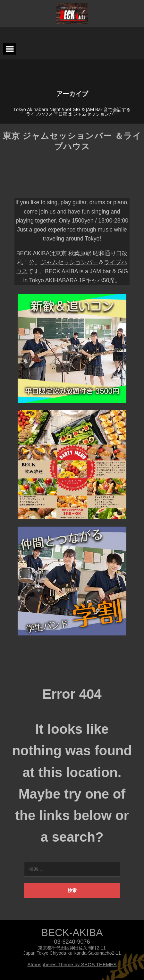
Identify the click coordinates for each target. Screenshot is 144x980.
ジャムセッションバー (69, 262)
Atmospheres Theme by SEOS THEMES (72, 964)
